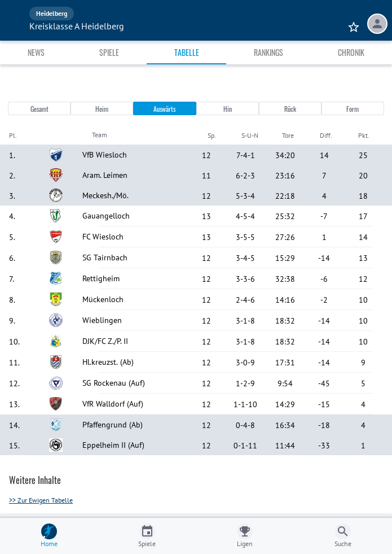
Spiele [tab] (109, 52)
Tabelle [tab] (187, 52)
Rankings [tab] (268, 52)
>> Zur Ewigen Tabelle (41, 500)
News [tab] (36, 52)
